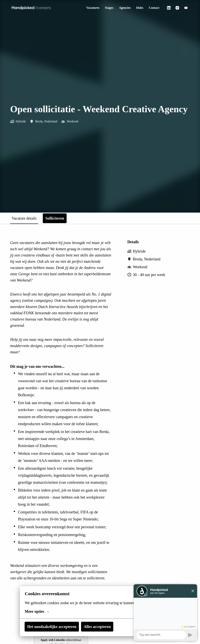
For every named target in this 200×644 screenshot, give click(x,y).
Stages (106, 8)
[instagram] (177, 8)
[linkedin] (169, 8)
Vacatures (88, 8)
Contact (153, 8)
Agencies (123, 8)
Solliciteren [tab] (60, 218)
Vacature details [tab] (26, 218)
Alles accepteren (102, 627)
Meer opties (37, 611)
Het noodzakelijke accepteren (54, 627)
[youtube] (186, 8)
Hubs (138, 8)
